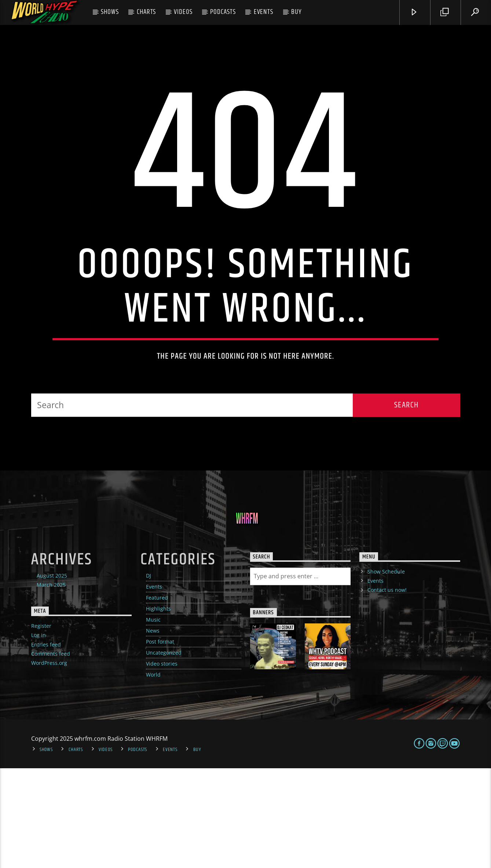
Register (41, 726)
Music (153, 719)
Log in (39, 735)
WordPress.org (49, 763)
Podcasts (223, 12)
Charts (146, 12)
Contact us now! (387, 690)
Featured (157, 697)
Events (264, 12)
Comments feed (51, 753)
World (153, 774)
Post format (160, 741)
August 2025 (52, 675)
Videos (183, 12)
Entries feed (46, 744)
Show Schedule (386, 671)
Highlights (158, 708)
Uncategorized (164, 752)
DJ (149, 675)
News (153, 730)
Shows (110, 12)
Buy (296, 12)
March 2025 (51, 684)
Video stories (162, 763)
